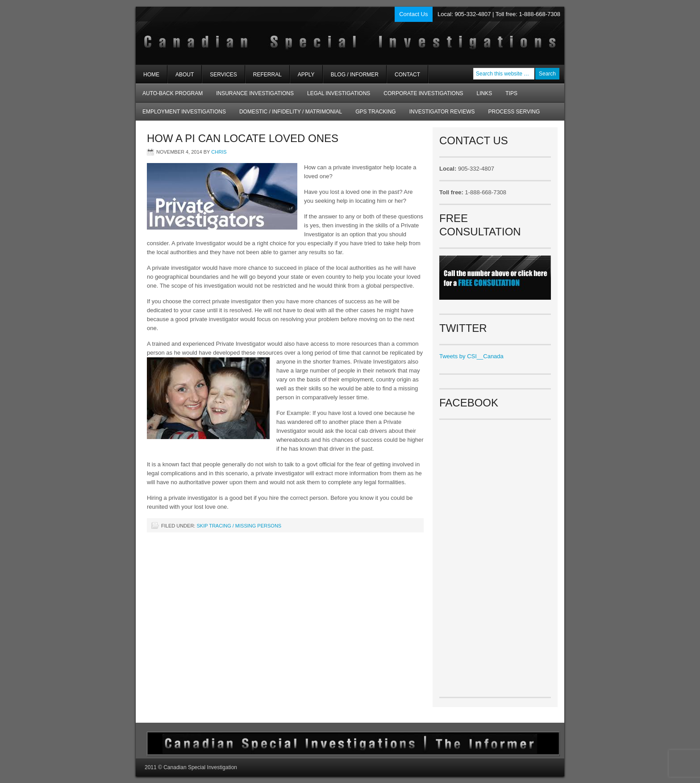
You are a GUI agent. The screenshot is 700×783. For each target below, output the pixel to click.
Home (151, 75)
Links (485, 93)
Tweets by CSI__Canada (471, 356)
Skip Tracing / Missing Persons (239, 526)
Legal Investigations (339, 93)
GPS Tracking (375, 112)
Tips (511, 93)
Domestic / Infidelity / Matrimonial (291, 112)
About (181, 77)
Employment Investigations (181, 115)
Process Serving (514, 112)
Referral (267, 75)
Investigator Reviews (442, 112)
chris (219, 152)
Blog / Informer (355, 75)
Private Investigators (242, 36)
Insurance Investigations (255, 93)
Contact (407, 75)
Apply (306, 75)
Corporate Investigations (423, 93)
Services (219, 77)
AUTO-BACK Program (169, 96)
